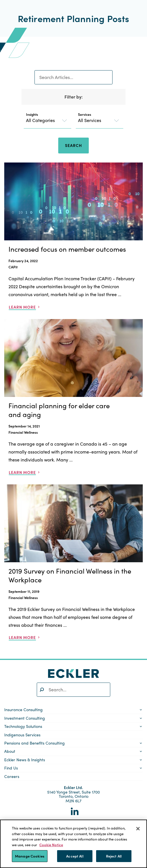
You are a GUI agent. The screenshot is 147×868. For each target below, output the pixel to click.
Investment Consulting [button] (25, 718)
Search (73, 145)
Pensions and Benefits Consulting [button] (34, 743)
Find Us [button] (11, 768)
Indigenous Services (22, 735)
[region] (73, 844)
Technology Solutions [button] (23, 726)
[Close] (138, 829)
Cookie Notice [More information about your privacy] (51, 845)
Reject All (114, 856)
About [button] (10, 751)
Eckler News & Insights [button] (25, 760)
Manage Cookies (30, 856)
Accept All (75, 856)
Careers (12, 776)
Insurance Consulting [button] (23, 709)
